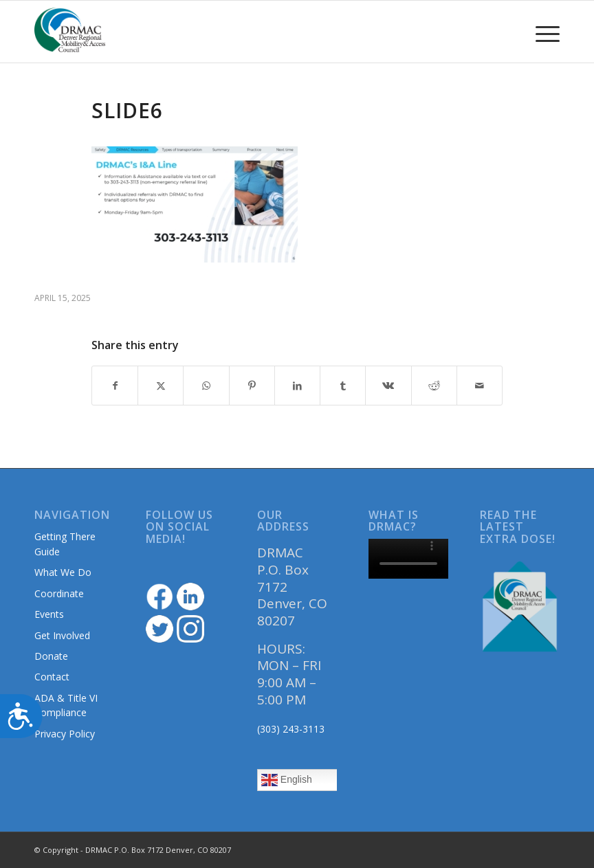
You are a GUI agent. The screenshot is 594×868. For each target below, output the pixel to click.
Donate (51, 656)
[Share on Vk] (388, 386)
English (287, 780)
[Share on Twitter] (161, 386)
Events (49, 614)
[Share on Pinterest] (252, 386)
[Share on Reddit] (434, 386)
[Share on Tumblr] (343, 386)
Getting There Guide (65, 544)
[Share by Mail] (480, 386)
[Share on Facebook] (115, 386)
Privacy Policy (65, 734)
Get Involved (62, 635)
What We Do (63, 572)
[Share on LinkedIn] (297, 386)
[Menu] (541, 32)
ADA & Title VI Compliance (66, 705)
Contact (52, 677)
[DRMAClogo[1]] (70, 32)
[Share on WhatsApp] (206, 386)
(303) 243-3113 (291, 729)
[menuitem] (541, 32)
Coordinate (59, 593)
